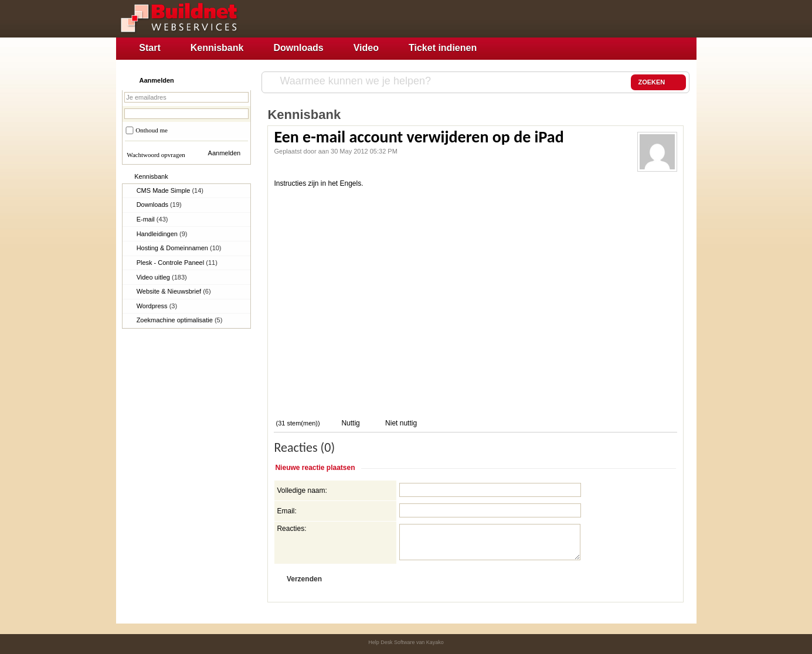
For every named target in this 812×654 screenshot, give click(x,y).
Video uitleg (162, 277)
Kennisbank (217, 48)
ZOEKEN (658, 83)
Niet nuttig (400, 423)
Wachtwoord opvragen (156, 155)
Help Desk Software (391, 642)
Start (150, 48)
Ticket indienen (443, 48)
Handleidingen (162, 234)
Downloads (298, 48)
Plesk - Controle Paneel (177, 263)
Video (366, 48)
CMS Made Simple (170, 190)
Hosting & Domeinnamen (179, 248)
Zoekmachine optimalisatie (180, 320)
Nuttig (350, 423)
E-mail (152, 219)
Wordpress (157, 306)
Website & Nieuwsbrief (174, 291)
